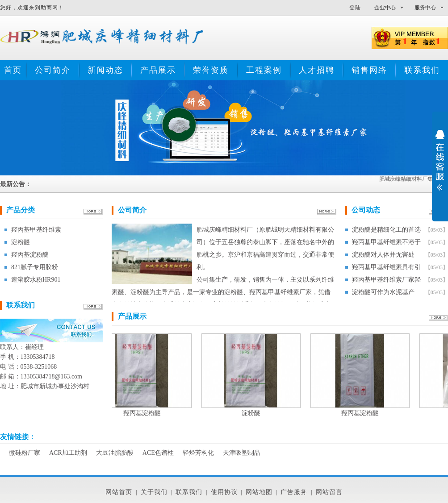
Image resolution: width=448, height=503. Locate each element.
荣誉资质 (211, 70)
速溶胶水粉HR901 (36, 280)
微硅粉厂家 (25, 453)
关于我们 (154, 492)
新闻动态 (105, 70)
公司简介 (53, 70)
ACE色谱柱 (158, 453)
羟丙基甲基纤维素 (36, 230)
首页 (13, 70)
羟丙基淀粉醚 (30, 255)
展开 (440, 166)
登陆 (355, 8)
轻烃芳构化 (198, 453)
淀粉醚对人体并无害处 (383, 255)
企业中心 (385, 8)
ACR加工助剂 (68, 453)
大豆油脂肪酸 (115, 453)
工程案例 (264, 70)
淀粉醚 (21, 242)
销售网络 (369, 70)
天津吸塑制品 (242, 453)
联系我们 (422, 70)
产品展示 (158, 70)
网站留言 (329, 492)
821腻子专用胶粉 (35, 267)
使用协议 (224, 492)
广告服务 (294, 492)
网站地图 (259, 492)
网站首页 (119, 492)
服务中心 (425, 8)
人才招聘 (317, 70)
